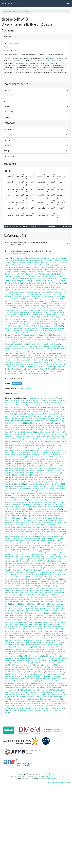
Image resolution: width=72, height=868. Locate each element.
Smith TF (43, 315)
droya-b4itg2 (39, 676)
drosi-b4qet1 (60, 595)
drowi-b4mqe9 (31, 645)
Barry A (39, 330)
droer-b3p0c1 (36, 450)
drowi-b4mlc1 (10, 645)
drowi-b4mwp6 (28, 651)
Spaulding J (33, 364)
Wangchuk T (35, 369)
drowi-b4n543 (20, 665)
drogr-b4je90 (40, 470)
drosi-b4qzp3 (35, 608)
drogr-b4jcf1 (39, 466)
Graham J (8, 344)
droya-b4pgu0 (20, 694)
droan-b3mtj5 (38, 425)
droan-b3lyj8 (43, 403)
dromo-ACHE (17, 489)
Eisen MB (23, 258)
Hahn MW (19, 283)
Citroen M (33, 335)
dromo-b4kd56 (22, 500)
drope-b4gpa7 (10, 541)
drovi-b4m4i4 (21, 636)
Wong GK (31, 324)
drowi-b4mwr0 (49, 651)
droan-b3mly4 (31, 423)
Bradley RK (30, 267)
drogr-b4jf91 (29, 475)
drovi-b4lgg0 (39, 615)
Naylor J (16, 358)
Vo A (29, 369)
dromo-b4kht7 (42, 507)
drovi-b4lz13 (15, 631)
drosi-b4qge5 (19, 597)
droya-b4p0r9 (57, 683)
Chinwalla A (32, 272)
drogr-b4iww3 (10, 459)
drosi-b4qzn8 (15, 608)
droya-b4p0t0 (31, 685)
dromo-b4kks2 (62, 511)
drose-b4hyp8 (26, 574)
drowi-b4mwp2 (17, 651)
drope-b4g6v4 (31, 525)
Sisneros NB (28, 315)
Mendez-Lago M (29, 299)
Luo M (59, 294)
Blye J (13, 333)
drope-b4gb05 (10, 529)
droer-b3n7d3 (10, 432)
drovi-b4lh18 (19, 618)
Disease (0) (8, 106)
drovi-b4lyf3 (37, 629)
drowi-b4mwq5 (39, 651)
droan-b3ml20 (20, 423)
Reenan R (26, 308)
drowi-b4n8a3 (26, 663)
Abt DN (8, 263)
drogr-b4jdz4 (39, 468)
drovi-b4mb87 (10, 642)
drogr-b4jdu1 (60, 708)
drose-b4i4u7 (56, 577)
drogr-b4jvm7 (19, 708)
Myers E (15, 301)
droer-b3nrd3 (10, 446)
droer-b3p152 (37, 455)
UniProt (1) (8, 145)
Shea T (61, 362)
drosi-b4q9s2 (39, 593)
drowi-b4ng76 (20, 670)
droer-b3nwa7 (30, 446)
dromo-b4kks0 (41, 511)
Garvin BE (33, 278)
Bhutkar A (8, 267)
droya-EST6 (62, 703)
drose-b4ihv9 (15, 586)
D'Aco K (64, 335)
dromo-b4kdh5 (16, 502)
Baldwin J (50, 326)
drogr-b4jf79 (9, 473)
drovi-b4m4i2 (47, 633)
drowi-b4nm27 (30, 674)
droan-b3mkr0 (10, 423)
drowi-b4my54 (53, 654)
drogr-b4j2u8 (10, 461)
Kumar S (10, 292)
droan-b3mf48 (27, 416)
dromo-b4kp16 (53, 513)
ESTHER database (9, 3)
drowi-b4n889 (41, 665)
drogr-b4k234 (60, 484)
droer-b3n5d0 (10, 430)
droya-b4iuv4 (10, 679)
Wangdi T (44, 369)
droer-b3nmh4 (51, 441)
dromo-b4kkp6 (36, 509)
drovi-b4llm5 (57, 618)
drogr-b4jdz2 (29, 468)
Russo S (46, 310)
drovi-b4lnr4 (34, 620)
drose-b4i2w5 (35, 577)
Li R (66, 292)
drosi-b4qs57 (54, 602)
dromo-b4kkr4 (31, 511)
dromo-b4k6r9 (26, 493)
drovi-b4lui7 (57, 624)
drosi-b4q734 (20, 595)
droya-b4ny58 (31, 681)
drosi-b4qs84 (25, 604)
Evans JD (24, 276)
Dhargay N (38, 337)
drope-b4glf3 (61, 534)
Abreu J (29, 328)
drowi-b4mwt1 (21, 654)
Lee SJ (53, 292)
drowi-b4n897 (26, 667)
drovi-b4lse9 (63, 622)
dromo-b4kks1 (52, 511)
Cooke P (49, 335)
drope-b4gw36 (10, 545)
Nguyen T (30, 358)
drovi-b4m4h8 (26, 633)
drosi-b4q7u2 (10, 590)
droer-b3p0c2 (46, 450)
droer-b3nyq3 (46, 448)
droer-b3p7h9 (26, 455)
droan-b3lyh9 (55, 400)
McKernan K (18, 299)
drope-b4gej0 (30, 532)
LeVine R (64, 349)
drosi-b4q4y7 (50, 588)
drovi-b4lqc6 (15, 622)
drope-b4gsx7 (26, 543)
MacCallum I (53, 373)
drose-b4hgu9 (20, 563)
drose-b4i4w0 (25, 581)
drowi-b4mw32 (52, 649)
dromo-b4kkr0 (10, 511)
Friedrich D (19, 342)
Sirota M (21, 315)
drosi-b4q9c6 (30, 590)
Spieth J (50, 315)
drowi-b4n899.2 (48, 667)
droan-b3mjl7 (19, 421)
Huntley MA (49, 285)
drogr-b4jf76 (60, 470)
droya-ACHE (20, 676)
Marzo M (28, 297)
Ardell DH (56, 263)
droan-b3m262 (27, 412)
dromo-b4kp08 (42, 513)
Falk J (33, 339)
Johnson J (25, 287)
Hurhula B (39, 346)
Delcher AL (37, 274)
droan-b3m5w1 (49, 407)
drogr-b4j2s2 (60, 459)
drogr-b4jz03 (58, 482)
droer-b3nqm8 (51, 443)
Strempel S (27, 317)
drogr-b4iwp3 (59, 457)
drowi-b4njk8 (49, 672)
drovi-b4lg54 (62, 613)
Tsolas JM (25, 319)
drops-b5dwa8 (31, 554)
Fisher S (58, 339)
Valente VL (33, 319)
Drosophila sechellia (30, 51)
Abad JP (64, 260)
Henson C (57, 344)
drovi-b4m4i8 (61, 636)
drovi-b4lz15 (34, 631)
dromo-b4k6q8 (49, 489)
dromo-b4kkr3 (20, 511)
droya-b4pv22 (31, 703)
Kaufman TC (63, 258)
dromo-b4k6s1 (48, 493)
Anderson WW (38, 263)
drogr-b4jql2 (29, 479)
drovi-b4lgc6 (19, 615)
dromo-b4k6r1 (10, 491)
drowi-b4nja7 (20, 672)
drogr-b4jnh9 (48, 477)
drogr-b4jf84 (59, 473)
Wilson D (54, 321)
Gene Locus (13, 11)
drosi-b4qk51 (57, 599)
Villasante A (16, 321)
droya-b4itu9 (59, 676)
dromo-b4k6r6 (52, 491)
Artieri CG (10, 265)
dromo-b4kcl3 (47, 498)
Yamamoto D (49, 324)
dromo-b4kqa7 (16, 516)
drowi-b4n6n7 (62, 658)
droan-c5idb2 (41, 427)
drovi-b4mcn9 (40, 708)
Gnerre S (54, 278)
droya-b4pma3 (10, 697)
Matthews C (24, 353)
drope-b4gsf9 (41, 541)
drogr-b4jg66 (49, 475)
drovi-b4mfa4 (31, 642)
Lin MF (13, 294)
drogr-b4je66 (49, 468)
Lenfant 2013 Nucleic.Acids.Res (25, 776)
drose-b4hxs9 (52, 572)
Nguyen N (38, 358)
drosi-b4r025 (35, 611)
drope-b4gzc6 (31, 545)
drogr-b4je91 (50, 470)
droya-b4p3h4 (51, 685)
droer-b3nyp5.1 (41, 446)
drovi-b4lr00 (24, 622)
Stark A (63, 315)
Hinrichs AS (9, 285)
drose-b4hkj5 (51, 565)
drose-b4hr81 (10, 568)
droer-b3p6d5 (57, 452)
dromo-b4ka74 (53, 495)
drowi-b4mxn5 (42, 654)
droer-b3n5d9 (30, 430)
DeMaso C (30, 337)
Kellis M (8, 260)
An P (56, 328)
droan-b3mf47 (16, 416)
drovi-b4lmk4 (15, 620)
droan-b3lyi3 (24, 403)
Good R (7, 281)
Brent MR (46, 267)
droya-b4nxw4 (10, 681)
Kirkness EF (29, 290)
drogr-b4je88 (20, 470)
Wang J (30, 321)
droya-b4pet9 (52, 692)
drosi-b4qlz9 (15, 602)
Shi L (13, 364)
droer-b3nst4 (20, 446)
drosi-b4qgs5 (39, 597)
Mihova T (29, 355)
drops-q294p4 (26, 561)
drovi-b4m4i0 (37, 633)
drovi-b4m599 (52, 640)
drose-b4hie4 (20, 565)
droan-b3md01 (21, 414)
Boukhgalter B (39, 333)
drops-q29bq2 (19, 556)
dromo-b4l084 (52, 522)
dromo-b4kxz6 (27, 520)
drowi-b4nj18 (61, 670)
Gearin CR (41, 342)
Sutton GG (49, 317)
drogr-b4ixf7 (30, 459)
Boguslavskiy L (21, 333)
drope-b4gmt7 (20, 536)
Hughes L (31, 346)
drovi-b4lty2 (50, 708)
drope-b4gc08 (20, 529)
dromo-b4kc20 (26, 498)
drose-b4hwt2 (21, 572)
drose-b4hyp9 (36, 574)
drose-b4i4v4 (35, 579)
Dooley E (53, 337)
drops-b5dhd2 (37, 552)
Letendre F (57, 349)
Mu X (10, 301)
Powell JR (21, 306)
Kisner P (25, 349)
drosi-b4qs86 (45, 604)
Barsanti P (34, 265)
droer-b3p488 (10, 457)
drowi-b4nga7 (30, 670)
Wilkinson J (59, 369)
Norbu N (57, 358)
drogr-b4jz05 (19, 484)
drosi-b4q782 (30, 595)
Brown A (56, 333)
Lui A (54, 351)
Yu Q (26, 371)
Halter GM (44, 283)
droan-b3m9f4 (32, 409)
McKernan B (9, 299)
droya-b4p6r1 (42, 688)
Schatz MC (39, 312)
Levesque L (60, 292)
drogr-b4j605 (50, 464)
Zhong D (39, 371)
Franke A (11, 342)
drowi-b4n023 (58, 663)
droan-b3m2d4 (16, 407)
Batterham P (43, 265)
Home (5, 11)
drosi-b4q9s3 (49, 593)
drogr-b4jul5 (19, 482)
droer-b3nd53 (62, 437)
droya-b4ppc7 (36, 699)
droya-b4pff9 (62, 692)
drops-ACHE (28, 552)
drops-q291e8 (61, 556)
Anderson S (9, 330)
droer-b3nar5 (31, 437)
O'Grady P (51, 301)
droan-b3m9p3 (42, 409)
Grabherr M (29, 373)
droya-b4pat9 (58, 690)
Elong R (27, 339)
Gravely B (21, 281)
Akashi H (29, 263)
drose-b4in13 (43, 586)
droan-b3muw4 (49, 425)
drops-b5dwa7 (20, 554)
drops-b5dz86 (51, 554)
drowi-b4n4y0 (31, 658)
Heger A (57, 283)
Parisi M (23, 303)
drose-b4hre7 (20, 568)
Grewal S (24, 344)
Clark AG (16, 258)
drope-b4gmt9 (31, 536)
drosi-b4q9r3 (29, 593)
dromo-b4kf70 (23, 710)
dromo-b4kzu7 (10, 522)
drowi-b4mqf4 (16, 647)
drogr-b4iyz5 (50, 459)
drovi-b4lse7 (53, 622)
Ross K (42, 362)
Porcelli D (14, 306)
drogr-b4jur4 (28, 482)
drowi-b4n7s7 (31, 660)
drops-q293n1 (10, 559)
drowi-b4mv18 (41, 649)
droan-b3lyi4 (34, 403)
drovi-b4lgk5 (48, 615)
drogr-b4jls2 (39, 477)
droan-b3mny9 (27, 425)
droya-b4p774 (48, 690)
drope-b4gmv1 (49, 538)
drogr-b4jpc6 (58, 477)
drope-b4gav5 (58, 527)
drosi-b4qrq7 (34, 602)
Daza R (8, 337)
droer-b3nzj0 (15, 450)
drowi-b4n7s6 (21, 660)
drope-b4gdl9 (51, 529)
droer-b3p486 (47, 455)
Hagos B (45, 344)
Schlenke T (47, 312)
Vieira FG (61, 319)
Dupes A (21, 339)
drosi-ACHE (62, 586)
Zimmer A (46, 371)
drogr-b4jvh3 (38, 482)
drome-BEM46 (20, 486)
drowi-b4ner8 (10, 670)
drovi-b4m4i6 (41, 636)
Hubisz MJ (32, 285)
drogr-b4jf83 (49, 473)
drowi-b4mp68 (20, 645)
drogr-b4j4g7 (40, 461)
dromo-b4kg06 (39, 504)
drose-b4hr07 (61, 565)
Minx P (38, 299)
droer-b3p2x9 (16, 452)
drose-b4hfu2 (47, 561)
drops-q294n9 (16, 561)
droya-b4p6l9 (31, 688)
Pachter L (58, 301)
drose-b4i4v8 (15, 581)
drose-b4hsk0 (50, 568)
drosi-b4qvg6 (25, 606)
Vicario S (54, 319)
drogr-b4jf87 (19, 475)
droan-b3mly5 (41, 423)
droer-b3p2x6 (56, 450)
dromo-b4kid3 (53, 507)
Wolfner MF (16, 324)
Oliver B (46, 258)
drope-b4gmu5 (16, 538)
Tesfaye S (23, 367)
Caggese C (16, 269)
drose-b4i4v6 (55, 579)
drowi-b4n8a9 (47, 663)
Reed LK (20, 308)
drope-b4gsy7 (47, 543)
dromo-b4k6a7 (27, 489)
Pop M (7, 306)
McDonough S (44, 353)
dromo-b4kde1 (44, 500)
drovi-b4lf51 (52, 613)
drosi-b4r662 (55, 611)
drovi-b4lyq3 (57, 629)
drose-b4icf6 (35, 584)
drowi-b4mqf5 (26, 647)
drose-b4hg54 (58, 561)
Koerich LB (37, 290)
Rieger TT (50, 308)
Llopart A (30, 294)
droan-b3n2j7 (20, 427)
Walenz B (24, 321)
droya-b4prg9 (21, 701)
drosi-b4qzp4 (45, 608)
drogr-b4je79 (59, 468)
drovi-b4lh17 (9, 618)
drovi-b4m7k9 (10, 640)
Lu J (55, 294)
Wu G (42, 324)
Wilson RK (61, 321)
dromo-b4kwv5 (16, 520)
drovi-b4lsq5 (29, 624)
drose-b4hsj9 (40, 568)
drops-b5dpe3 (58, 552)
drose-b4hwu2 (42, 572)
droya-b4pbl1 (10, 692)
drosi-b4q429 (59, 593)
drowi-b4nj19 (10, 672)
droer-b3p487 (58, 455)
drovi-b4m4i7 (51, 636)
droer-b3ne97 (51, 439)
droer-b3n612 (21, 437)
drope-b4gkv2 (30, 534)
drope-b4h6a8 (21, 547)
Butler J (17, 373)
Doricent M (61, 337)
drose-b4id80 (55, 584)
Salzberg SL (53, 310)
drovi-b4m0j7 (44, 631)
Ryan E (47, 362)
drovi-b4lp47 (44, 620)
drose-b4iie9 (24, 586)
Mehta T (52, 353)
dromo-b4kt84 (10, 518)
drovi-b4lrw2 (43, 622)
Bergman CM (38, 258)
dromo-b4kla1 (10, 513)
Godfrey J (61, 278)
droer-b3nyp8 (26, 448)
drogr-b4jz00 (48, 482)
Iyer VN (22, 260)
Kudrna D (55, 290)
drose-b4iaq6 (26, 584)
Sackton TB (38, 260)
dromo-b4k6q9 (60, 489)
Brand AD (38, 267)
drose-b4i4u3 (46, 577)
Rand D (65, 306)
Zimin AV (43, 326)
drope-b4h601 (16, 550)
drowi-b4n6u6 (10, 660)
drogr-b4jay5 (20, 466)
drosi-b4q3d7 (29, 588)
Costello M (57, 335)
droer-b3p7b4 (16, 455)
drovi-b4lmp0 (24, 620)
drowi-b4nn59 (41, 674)
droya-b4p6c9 (21, 688)
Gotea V (14, 281)
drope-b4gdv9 (62, 529)
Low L (42, 294)
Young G (21, 371)
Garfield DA (25, 278)
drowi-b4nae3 (59, 667)
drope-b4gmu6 (27, 538)
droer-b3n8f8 (61, 432)
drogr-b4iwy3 (20, 459)
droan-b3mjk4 (40, 418)
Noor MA (43, 301)
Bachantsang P (31, 330)
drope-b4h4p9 (52, 545)
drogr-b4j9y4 (19, 464)
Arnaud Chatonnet (49, 774)
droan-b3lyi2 (14, 403)
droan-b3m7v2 (10, 409)
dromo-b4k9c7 (10, 495)
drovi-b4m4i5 (31, 636)
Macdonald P (61, 351)
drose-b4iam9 (15, 584)
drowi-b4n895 (16, 667)
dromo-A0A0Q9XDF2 (40, 502)
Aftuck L (41, 328)
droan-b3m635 (49, 412)
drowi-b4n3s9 (58, 656)
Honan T (16, 346)
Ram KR (59, 306)
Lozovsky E (49, 294)
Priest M (61, 360)
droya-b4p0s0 (10, 685)
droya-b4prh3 (31, 701)
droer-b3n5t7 (41, 430)
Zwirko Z (53, 371)
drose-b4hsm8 (61, 568)
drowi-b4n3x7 (10, 658)
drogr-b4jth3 (58, 479)
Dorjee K (14, 339)
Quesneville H (50, 306)
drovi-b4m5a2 (51, 638)
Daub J (23, 274)
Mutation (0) (8, 90)
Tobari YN (9, 319)
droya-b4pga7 (10, 694)
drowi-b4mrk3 (58, 647)
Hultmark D (40, 285)
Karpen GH (49, 287)
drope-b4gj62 (51, 532)
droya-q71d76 (10, 706)
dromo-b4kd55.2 (11, 500)
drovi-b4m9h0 (31, 640)
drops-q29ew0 (40, 556)
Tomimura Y (17, 319)
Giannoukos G (50, 342)
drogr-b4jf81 (29, 473)
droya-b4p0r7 (37, 683)
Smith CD (37, 315)
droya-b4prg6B (10, 701)
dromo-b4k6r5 (42, 491)
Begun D (60, 265)
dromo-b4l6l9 (41, 522)
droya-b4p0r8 (47, 683)
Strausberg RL (18, 317)
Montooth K (57, 299)
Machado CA (9, 297)
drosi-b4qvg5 (15, 606)
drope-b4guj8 (58, 543)
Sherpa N (8, 364)
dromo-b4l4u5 (31, 522)
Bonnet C (30, 333)
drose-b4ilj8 (34, 586)
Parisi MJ (17, 303)
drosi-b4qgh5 (29, 597)
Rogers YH (10, 310)
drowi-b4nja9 (39, 672)
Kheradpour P (20, 290)
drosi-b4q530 (10, 595)
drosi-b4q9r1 (19, 593)
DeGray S (23, 337)
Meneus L (8, 355)
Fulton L (53, 276)
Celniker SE (63, 269)
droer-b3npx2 (10, 443)
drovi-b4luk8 (43, 627)
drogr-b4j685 (60, 464)
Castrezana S (54, 269)
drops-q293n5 (31, 559)
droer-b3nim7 (20, 441)
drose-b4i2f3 (25, 577)
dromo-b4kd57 (33, 500)
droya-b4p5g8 (10, 688)
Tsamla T (15, 369)
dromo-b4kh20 (21, 507)
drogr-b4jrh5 (39, 479)
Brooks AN (53, 267)
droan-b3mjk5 (50, 418)
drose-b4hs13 (30, 568)
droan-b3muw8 (60, 425)
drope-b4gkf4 (20, 534)
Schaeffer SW (30, 312)
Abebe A (17, 328)
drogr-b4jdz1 (19, 468)
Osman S (15, 360)
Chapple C (16, 272)
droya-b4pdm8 (41, 692)
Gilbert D (47, 278)
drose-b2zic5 (53, 710)
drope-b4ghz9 (41, 532)
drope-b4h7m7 (53, 547)
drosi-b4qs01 (44, 602)
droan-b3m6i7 (60, 407)
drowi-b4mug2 (20, 649)
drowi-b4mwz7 (31, 654)
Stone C (9, 367)
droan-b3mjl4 (9, 421)
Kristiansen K (47, 290)
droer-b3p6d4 (47, 452)
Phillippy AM (53, 303)
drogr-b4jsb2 (49, 479)
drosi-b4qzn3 (45, 606)
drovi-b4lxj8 (28, 629)
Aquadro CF (48, 263)
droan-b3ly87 (15, 400)
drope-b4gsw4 (52, 541)
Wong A (24, 324)
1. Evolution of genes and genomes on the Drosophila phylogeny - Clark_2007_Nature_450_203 (26, 243)
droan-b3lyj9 (53, 403)
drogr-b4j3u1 (20, 461)
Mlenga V (46, 355)
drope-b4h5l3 (62, 545)
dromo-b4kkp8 (46, 509)
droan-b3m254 (53, 409)
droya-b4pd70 (30, 692)
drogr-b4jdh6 (9, 468)
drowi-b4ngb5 (41, 670)
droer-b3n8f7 (51, 432)
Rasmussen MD (11, 308)
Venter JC (47, 319)
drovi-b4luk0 (24, 627)
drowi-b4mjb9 (51, 642)
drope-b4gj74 (10, 534)
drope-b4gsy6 (37, 543)
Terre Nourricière (50, 778)
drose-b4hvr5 (10, 570)
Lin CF (8, 294)
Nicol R (44, 358)
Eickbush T (16, 276)
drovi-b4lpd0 (53, 620)
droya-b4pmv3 (21, 697)
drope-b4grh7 (31, 541)
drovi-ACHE (24, 613)
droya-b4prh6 (52, 701)
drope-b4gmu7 (38, 538)
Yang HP (57, 324)
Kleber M (37, 373)
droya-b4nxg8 (61, 679)
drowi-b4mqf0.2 (42, 645)
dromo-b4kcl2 (37, 498)
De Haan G (15, 337)
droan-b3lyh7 (45, 400)
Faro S (44, 339)
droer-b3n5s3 (41, 706)
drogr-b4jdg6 (49, 466)
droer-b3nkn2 (30, 441)
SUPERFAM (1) (9, 156)
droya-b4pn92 (53, 697)
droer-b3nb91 (41, 437)
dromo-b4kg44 (61, 504)
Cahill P (62, 333)
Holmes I (16, 285)
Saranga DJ (15, 312)
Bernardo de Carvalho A (35, 269)
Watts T (47, 321)
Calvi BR (23, 269)
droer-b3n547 (31, 434)
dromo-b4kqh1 (37, 516)
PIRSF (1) (7, 151)
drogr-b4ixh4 (40, 459)
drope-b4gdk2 (41, 529)
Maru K (17, 353)
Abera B (23, 328)
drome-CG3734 (32, 486)
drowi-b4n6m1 (41, 658)
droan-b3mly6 (51, 423)
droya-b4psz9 (20, 703)
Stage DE (57, 315)
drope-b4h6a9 (31, 547)
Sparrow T (25, 364)
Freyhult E (46, 276)
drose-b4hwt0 (10, 572)
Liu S (23, 351)
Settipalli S (54, 362)
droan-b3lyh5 (35, 400)
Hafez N (39, 344)
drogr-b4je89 (30, 470)
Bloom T (8, 333)
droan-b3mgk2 (48, 416)
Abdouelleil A (59, 326)
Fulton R (60, 276)
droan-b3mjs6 (61, 421)
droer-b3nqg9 (41, 443)
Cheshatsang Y (18, 335)
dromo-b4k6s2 (58, 493)
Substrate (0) (8, 112)
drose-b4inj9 (53, 586)
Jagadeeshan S (10, 287)
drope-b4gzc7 (41, 545)
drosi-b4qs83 (15, 604)
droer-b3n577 (10, 437)
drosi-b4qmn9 (24, 602)
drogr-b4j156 (30, 464)
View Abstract (17, 383)
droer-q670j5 (39, 457)
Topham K (61, 367)
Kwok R (16, 292)
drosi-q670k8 (14, 613)
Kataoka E (57, 287)
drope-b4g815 (27, 527)
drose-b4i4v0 (15, 579)
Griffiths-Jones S (41, 281)
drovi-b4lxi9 (19, 629)
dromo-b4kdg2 (54, 500)
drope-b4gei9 (20, 532)
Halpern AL (35, 283)
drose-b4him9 (30, 565)
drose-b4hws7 (62, 570)
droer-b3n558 (51, 434)
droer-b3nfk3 (61, 439)
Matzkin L (44, 297)
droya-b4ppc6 (26, 699)
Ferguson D (51, 339)
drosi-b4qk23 (47, 599)
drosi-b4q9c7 (40, 590)
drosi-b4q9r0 (9, 593)
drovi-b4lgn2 (58, 615)
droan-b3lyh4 (25, 400)
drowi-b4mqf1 (53, 645)
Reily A (33, 308)
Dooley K (46, 337)
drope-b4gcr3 (31, 529)
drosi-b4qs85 (35, 604)
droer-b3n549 (41, 434)
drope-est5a (58, 550)
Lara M (37, 349)
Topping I (8, 369)
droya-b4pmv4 (31, 697)
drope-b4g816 (37, 527)
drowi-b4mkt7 (61, 642)
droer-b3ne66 (30, 439)
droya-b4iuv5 (20, 679)
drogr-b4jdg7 (59, 466)
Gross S (50, 281)
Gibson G (40, 278)
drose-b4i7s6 (35, 581)
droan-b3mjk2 (20, 418)
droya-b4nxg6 (51, 679)
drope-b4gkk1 (31, 706)
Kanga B (60, 346)
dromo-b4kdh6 (26, 502)
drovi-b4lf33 (43, 613)
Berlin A (51, 330)
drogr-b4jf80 (19, 473)
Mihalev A (22, 355)
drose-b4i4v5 (45, 579)
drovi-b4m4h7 (16, 633)
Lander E (23, 292)
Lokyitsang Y (40, 351)
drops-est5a (61, 554)
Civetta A (40, 272)
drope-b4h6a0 (10, 547)
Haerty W (11, 283)
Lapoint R (38, 292)
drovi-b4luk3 (33, 627)
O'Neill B (8, 360)
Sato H (22, 312)
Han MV (51, 283)
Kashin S (8, 349)
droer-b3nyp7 (16, 448)
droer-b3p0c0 (25, 450)
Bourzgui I (48, 333)
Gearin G (34, 342)
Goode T (59, 342)
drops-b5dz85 (41, 554)
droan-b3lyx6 (25, 405)
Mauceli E (45, 373)
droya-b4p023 (27, 690)
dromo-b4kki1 (25, 509)
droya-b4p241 (37, 690)
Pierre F (55, 360)
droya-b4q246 (52, 703)
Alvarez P (60, 371)
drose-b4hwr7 (20, 570)
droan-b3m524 (38, 412)
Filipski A (31, 276)
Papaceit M (9, 303)
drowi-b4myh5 (16, 656)
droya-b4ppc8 (47, 699)
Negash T (23, 358)
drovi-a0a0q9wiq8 (11, 710)
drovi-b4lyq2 (47, 629)
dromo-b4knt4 (31, 513)
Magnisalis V (9, 353)
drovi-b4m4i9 (10, 638)
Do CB (54, 274)
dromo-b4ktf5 (20, 518)
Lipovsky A (9, 351)
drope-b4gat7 (48, 527)
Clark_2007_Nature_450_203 (15, 253)
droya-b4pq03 (57, 699)
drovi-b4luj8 (14, 627)
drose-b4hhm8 (62, 563)
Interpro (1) (8, 135)
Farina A (38, 339)
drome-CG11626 (55, 486)
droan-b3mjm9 (50, 421)
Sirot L (14, 315)
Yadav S (14, 371)
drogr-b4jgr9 (19, 477)
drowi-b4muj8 (30, 649)
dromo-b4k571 (32, 495)
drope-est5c (18, 552)
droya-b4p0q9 (16, 683)
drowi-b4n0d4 (27, 656)
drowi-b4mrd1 (47, 647)
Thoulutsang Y (41, 367)
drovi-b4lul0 (62, 627)
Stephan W (9, 317)
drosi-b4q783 (40, 595)
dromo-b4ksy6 (58, 516)
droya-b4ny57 (21, 681)
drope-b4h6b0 (42, 547)
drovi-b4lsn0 (19, 624)
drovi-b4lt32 (38, 624)
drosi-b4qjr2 (19, 599)
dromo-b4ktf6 (31, 518)
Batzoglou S (52, 265)
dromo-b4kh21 (32, 507)
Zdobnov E (23, 326)
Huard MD (24, 346)
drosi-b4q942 (50, 595)
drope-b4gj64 (61, 532)
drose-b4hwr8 (30, 570)
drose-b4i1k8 (15, 577)
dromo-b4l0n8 (20, 522)
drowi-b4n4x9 (20, 658)
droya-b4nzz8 (52, 681)
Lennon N (49, 349)
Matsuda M (36, 297)
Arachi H (16, 330)
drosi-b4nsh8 (19, 588)
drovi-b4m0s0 (54, 631)
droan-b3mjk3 (30, 418)
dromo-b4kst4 (48, 516)
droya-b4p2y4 (43, 710)
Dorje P (8, 339)
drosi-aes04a (9, 588)
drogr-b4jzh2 (29, 484)
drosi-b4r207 (45, 611)
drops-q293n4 (20, 559)
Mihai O (15, 355)
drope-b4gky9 (41, 534)
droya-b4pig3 (31, 694)
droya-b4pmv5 (42, 697)
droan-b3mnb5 (17, 425)
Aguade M (22, 263)
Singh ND (58, 260)
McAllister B (52, 297)
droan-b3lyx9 (45, 405)
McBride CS (61, 297)
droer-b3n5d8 (20, 430)
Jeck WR (18, 287)
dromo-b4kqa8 (26, 516)
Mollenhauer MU (46, 299)
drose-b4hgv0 (31, 563)
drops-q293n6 (41, 559)
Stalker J (40, 364)
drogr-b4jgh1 (10, 477)
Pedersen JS (37, 303)
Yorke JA (8, 326)
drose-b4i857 (56, 581)
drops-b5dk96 (48, 552)
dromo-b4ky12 (38, 520)
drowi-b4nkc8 (59, 672)
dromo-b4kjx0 (15, 509)
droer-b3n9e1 (10, 434)
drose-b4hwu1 (31, 572)
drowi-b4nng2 (10, 676)
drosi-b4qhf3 (49, 597)
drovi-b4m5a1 (40, 638)
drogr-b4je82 (10, 470)
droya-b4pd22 (20, 692)
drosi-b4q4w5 (39, 588)
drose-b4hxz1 (16, 574)
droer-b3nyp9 (36, 448)
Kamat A (53, 346)
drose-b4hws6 (51, 570)
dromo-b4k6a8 (38, 489)
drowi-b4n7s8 (41, 660)
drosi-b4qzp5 (55, 608)
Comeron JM (57, 272)
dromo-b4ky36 (49, 520)
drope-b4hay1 (37, 550)
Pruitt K (36, 306)
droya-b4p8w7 (16, 690)
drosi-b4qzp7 (15, 611)
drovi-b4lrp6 (34, 622)
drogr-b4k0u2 (39, 484)
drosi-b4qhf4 (59, 597)
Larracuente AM (48, 260)
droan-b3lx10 (43, 398)
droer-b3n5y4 (51, 430)
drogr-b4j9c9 (9, 464)
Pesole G (45, 303)
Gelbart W (15, 260)
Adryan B (15, 263)
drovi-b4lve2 (9, 629)
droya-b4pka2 (51, 694)
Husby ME (46, 346)
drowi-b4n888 (31, 665)
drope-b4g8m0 (42, 525)
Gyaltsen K (32, 344)
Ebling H (60, 274)
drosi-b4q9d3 (50, 590)
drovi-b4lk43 (29, 618)
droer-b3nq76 (30, 443)
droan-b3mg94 (38, 416)
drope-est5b (9, 552)
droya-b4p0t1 (41, 685)
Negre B (22, 301)
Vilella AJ (8, 321)
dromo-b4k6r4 (31, 491)
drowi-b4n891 (52, 665)
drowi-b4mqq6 (37, 647)
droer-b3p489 (20, 457)
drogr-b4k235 (10, 486)
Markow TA (54, 258)
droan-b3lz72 (55, 405)
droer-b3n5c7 (60, 427)
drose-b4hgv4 (52, 563)
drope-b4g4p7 (20, 525)
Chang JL (9, 272)
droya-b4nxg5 (40, 679)
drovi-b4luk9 (52, 627)
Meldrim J (59, 353)
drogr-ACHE (49, 457)
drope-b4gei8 (10, 532)
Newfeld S (29, 301)
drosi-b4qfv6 (9, 597)
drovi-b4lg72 (9, 615)
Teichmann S (63, 317)
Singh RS (8, 315)
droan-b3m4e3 (38, 407)
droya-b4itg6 (49, 676)
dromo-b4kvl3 (41, 518)
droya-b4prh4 (42, 701)
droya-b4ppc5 (16, 699)
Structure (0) (8, 96)
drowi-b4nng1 (61, 674)
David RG (29, 274)
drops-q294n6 (52, 559)
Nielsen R (36, 301)
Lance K (32, 349)
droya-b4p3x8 (62, 685)
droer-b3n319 (20, 434)
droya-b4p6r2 (52, 688)
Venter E (40, 319)
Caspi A (46, 269)
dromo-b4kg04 (17, 504)
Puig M (42, 306)
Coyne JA (17, 274)
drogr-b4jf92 (39, 475)
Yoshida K (15, 326)
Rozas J (24, 310)
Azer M (22, 330)
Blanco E (15, 267)
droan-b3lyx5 (15, 405)
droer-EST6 (30, 457)
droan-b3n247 (31, 427)
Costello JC (9, 274)
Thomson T (31, 367)
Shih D (18, 364)
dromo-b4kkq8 (57, 509)
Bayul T (45, 330)
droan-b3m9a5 (21, 409)
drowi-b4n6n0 (52, 658)
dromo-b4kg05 (28, 504)
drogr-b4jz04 (9, 484)
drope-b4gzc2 (21, 545)
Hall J (51, 344)
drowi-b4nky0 (10, 674)
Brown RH (61, 267)
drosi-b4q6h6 (60, 588)
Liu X (15, 351)
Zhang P (30, 326)
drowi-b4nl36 (20, 674)
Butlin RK (8, 269)
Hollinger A (9, 346)
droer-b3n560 (62, 434)
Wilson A (8, 371)
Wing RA (8, 324)
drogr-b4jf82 (39, 473)
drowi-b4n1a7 (37, 656)
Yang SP (63, 324)
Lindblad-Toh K (21, 294)
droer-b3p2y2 (36, 452)
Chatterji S (24, 272)
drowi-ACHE (41, 642)
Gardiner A (16, 278)
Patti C (39, 360)
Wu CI (37, 324)
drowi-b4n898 (37, 667)
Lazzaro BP (46, 292)
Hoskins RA (24, 285)
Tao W (56, 317)
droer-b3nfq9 (10, 441)
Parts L (30, 303)
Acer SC (35, 328)
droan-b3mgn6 (59, 416)
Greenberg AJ (29, 281)
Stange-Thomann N (50, 364)
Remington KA (41, 308)
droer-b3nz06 (57, 448)
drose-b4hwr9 (41, 570)
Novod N (64, 358)
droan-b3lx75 (53, 398)
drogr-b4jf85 (9, 475)
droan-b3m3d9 (27, 407)
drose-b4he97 (37, 561)
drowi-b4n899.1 (52, 660)
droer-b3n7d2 (61, 430)
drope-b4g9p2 (16, 527)
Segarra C (63, 312)
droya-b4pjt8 (41, 694)
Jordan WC (40, 287)
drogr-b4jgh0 (59, 475)
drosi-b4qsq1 (55, 604)
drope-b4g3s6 (10, 525)
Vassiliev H (23, 369)
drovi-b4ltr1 (48, 624)
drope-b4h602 (27, 550)
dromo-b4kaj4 (16, 498)
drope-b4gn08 (60, 538)
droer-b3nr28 (61, 443)
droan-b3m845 (60, 412)
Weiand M (51, 369)
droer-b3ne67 (41, 439)
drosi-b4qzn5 (55, 606)
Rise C (29, 362)
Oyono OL (32, 360)
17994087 (17, 393)
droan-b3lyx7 (35, 405)
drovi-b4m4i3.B (10, 636)
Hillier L (63, 283)
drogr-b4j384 (40, 464)
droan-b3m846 (10, 414)
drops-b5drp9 (10, 554)
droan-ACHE (33, 398)
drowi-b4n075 (10, 665)
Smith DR (30, 258)
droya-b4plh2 (61, 694)
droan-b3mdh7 (32, 414)
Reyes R (24, 362)
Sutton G (42, 317)
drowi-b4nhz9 (51, 670)
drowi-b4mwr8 (60, 651)
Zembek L (32, 371)
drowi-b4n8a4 (37, 663)
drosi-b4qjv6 (38, 599)
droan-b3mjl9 (29, 421)
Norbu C (50, 358)
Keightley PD (9, 290)
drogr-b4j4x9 (50, 461)
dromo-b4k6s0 (37, 493)
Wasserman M (39, 321)
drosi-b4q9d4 (60, 590)
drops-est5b (9, 556)
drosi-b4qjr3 (28, 599)
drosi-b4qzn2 (35, 606)
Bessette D (59, 330)
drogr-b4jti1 (9, 482)
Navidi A (9, 358)
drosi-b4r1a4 (25, 611)
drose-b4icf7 (45, 584)
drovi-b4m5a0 (30, 638)
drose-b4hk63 (41, 565)
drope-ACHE (62, 522)
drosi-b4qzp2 (25, 608)
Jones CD (33, 287)
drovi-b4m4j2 (20, 638)
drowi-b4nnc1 (51, 674)
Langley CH (30, 292)
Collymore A (42, 335)
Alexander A (49, 328)
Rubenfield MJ (32, 310)
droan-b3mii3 (9, 418)
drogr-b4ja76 (10, 466)
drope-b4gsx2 (16, 543)
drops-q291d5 (51, 556)
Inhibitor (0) (8, 117)
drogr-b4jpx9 (19, 479)
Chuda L (26, 335)
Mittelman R (38, 355)
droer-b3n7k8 (30, 432)
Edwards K (8, 276)
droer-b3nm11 (40, 441)
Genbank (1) (8, 129)
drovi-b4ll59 (38, 618)
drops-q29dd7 (29, 556)
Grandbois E (16, 344)
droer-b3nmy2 (61, 441)
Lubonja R (48, 351)
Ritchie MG (58, 308)
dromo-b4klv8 (21, 513)
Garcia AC (8, 278)
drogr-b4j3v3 (30, 461)
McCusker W (34, 353)
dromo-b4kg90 (10, 507)
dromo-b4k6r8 (16, 493)
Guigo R (56, 281)
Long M (37, 294)
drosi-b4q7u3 (20, 590)
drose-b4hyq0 (47, 574)
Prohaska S (29, 306)
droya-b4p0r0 (26, 683)
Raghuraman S (10, 362)
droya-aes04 (29, 676)
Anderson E (62, 328)
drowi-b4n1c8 (48, 656)
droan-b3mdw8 (54, 414)
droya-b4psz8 (10, 703)
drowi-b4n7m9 (21, 706)
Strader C (16, 367)
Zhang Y (36, 326)
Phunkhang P (47, 360)
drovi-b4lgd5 (29, 615)
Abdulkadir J (9, 328)
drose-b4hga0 (10, 563)
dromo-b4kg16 (50, 504)
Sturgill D (35, 317)
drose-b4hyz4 (57, 574)
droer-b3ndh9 (10, 439)
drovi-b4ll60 (48, 618)
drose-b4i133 (46, 581)
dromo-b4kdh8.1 (54, 502)
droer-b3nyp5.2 (52, 446)
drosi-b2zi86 (33, 710)
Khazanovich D (16, 349)
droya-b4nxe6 (30, 679)
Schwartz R (55, 312)
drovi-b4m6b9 (61, 638)
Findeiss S (38, 276)
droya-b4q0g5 (41, 703)
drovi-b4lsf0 (10, 624)
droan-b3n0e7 (10, 427)
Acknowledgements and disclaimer (59, 782)
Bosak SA (22, 267)
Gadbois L (27, 342)
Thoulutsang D (51, 367)
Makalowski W (19, 297)
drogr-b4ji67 (29, 477)
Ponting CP (62, 303)
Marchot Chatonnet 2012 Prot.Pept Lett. (52, 776)
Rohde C (18, 310)
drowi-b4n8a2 (16, 663)
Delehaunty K (46, 274)
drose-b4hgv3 (41, 563)
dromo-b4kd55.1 (58, 498)
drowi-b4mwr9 (10, 654)
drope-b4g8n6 (53, 525)
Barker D (27, 265)
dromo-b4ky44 (59, 520)
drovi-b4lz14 (24, 631)
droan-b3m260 (16, 412)
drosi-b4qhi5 (9, 599)
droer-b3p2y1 (26, 452)
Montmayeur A (55, 355)
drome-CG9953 (43, 486)
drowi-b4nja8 (29, 672)
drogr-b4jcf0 (29, 466)
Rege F (18, 362)
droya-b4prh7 (62, 701)
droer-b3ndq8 (20, 439)
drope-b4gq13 (20, 541)
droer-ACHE (50, 427)
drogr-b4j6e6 (60, 461)
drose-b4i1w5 (52, 706)
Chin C (22, 373)
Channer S (8, 335)
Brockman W (9, 373)
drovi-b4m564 (41, 640)
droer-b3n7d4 (20, 432)
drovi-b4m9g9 (20, 640)
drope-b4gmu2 (42, 536)
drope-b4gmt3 (10, 536)
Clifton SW (48, 272)
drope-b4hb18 (48, 550)
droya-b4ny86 (42, 681)
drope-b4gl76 (51, 534)
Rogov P (35, 362)
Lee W (43, 349)
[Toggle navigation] (68, 4)
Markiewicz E (23, 360)
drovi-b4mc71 (21, 642)
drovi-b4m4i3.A (58, 633)
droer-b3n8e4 (41, 432)
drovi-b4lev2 (33, 613)
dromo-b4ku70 (29, 708)
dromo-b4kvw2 (52, 518)
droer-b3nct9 (51, 437)
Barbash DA (19, 265)
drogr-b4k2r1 (50, 484)
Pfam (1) (7, 140)
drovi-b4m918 (62, 640)
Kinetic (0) (7, 101)
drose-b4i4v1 (25, 579)
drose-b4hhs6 (10, 565)
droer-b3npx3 (20, 443)
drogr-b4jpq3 (9, 479)
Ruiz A (40, 310)
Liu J (19, 351)
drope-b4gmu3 (53, 536)
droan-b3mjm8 (40, 421)
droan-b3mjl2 (60, 418)
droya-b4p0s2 (20, 685)
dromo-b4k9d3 (21, 495)
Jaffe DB (57, 285)
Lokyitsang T (30, 351)
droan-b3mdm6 (43, 414)
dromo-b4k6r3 (20, 491)
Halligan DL (27, 283)
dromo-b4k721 (43, 495)
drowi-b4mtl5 (10, 649)
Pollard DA (29, 260)
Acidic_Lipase (14, 43)
